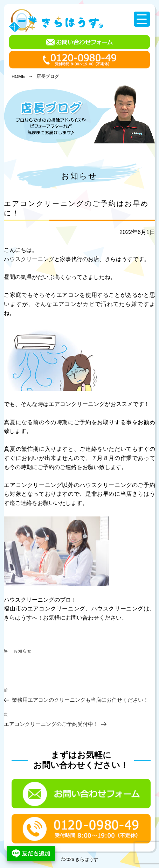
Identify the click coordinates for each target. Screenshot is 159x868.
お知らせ (79, 176)
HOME (18, 76)
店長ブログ (48, 76)
